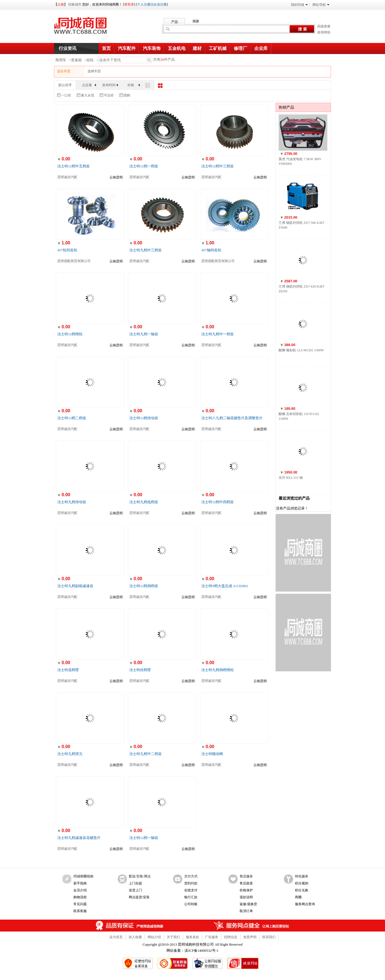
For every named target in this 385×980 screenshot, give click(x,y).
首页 (106, 48)
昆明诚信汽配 (67, 177)
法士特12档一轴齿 (144, 838)
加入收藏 (135, 937)
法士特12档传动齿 (144, 418)
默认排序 (65, 85)
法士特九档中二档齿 (146, 754)
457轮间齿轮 (67, 250)
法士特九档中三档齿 (146, 250)
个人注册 (144, 4)
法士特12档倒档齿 (144, 586)
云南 (61, 4)
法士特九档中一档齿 (218, 334)
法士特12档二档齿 (72, 418)
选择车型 (94, 71)
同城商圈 (86, 28)
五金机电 (177, 48)
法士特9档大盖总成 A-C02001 (225, 586)
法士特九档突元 (70, 754)
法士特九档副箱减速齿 (75, 586)
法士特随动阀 (212, 754)
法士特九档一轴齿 (144, 334)
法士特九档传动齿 (72, 502)
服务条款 (192, 937)
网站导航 (321, 5)
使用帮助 (324, 32)
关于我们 (173, 937)
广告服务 (212, 937)
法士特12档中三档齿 (218, 166)
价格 (134, 85)
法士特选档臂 (68, 670)
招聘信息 (231, 937)
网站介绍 (154, 937)
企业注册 (160, 4)
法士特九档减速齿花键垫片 (79, 838)
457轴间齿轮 (211, 250)
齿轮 (90, 60)
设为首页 (116, 937)
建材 (197, 48)
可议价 (107, 95)
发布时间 (110, 85)
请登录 (129, 4)
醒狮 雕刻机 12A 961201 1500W (301, 350)
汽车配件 (127, 48)
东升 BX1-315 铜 (291, 478)
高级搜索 (324, 26)
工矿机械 (218, 48)
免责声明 (250, 937)
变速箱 (76, 60)
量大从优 (85, 95)
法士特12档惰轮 (70, 334)
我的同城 (299, 5)
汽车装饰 (152, 48)
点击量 (89, 85)
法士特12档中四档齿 (218, 502)
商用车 (61, 60)
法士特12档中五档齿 (74, 166)
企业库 (261, 48)
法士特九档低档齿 (144, 502)
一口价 (64, 95)
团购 (125, 95)
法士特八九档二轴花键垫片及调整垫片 (232, 418)
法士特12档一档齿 (144, 166)
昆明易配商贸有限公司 (74, 261)
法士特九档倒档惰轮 (218, 670)
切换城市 (75, 4)
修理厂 (240, 48)
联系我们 (269, 937)
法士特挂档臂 (140, 670)
